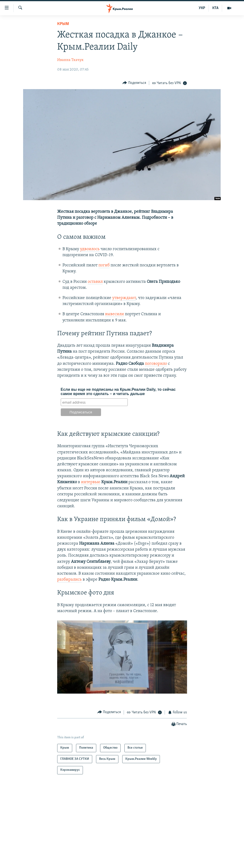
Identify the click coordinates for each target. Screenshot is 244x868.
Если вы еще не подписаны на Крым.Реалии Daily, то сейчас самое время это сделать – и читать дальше (118, 392)
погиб (104, 265)
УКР (202, 8)
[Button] (134, 83)
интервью (91, 482)
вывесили (114, 314)
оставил (95, 282)
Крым (63, 24)
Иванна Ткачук (70, 60)
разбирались (69, 580)
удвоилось (90, 249)
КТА (215, 8)
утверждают (124, 298)
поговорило (156, 364)
